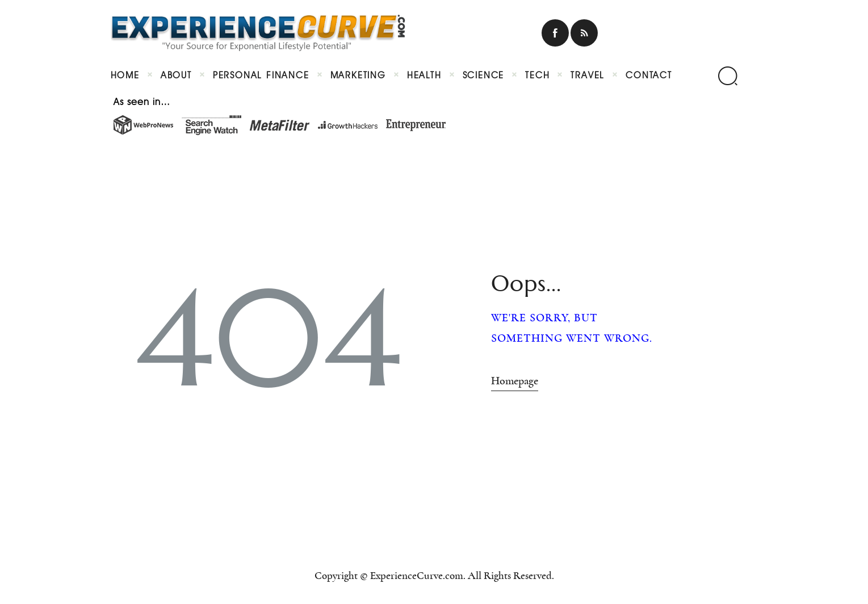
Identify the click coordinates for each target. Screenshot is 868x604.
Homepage (515, 381)
